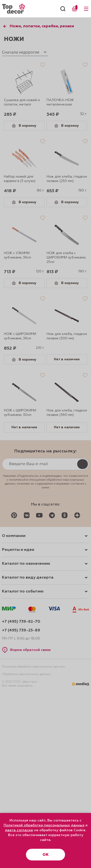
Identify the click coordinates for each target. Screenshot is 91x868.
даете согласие (19, 830)
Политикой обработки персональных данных (44, 825)
